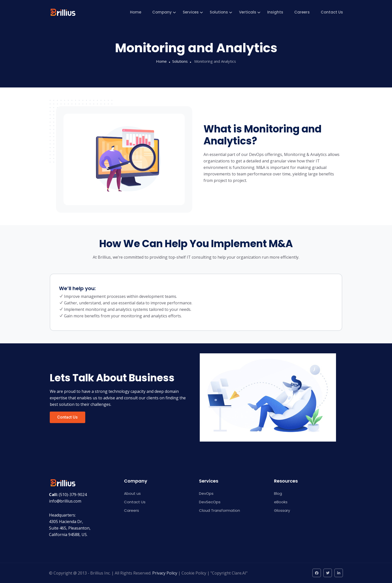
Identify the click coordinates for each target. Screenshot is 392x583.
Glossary (282, 510)
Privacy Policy (165, 573)
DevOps (206, 493)
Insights (275, 12)
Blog (278, 493)
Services (191, 12)
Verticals (248, 12)
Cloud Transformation (219, 510)
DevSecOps (210, 502)
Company (162, 12)
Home (136, 12)
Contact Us (332, 12)
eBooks (281, 502)
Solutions (219, 12)
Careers (302, 12)
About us (132, 493)
